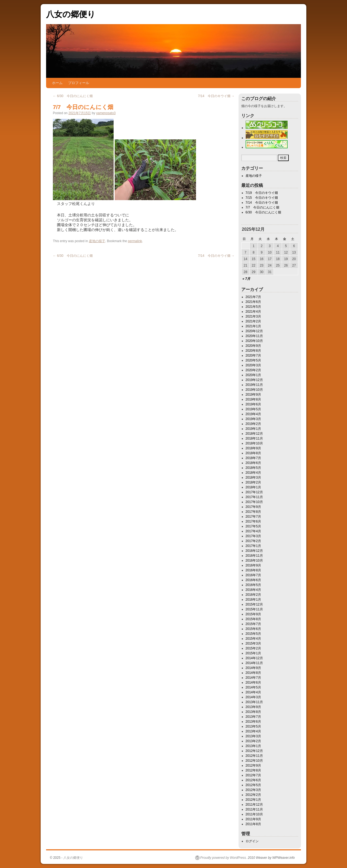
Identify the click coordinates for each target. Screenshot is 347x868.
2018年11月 (254, 438)
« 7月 (247, 279)
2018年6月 (253, 463)
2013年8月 (253, 712)
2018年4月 (253, 473)
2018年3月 (253, 478)
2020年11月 (254, 336)
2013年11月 (254, 702)
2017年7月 (253, 517)
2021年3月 (253, 316)
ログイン (252, 841)
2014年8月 (253, 673)
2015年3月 (253, 643)
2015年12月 (254, 604)
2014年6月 (253, 683)
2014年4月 (253, 692)
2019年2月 (253, 424)
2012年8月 (253, 770)
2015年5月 (253, 634)
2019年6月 (253, 404)
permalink (135, 241)
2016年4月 (253, 590)
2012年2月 (253, 795)
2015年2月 (253, 648)
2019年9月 (253, 395)
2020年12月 (254, 331)
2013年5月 (253, 726)
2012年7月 (253, 775)
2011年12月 (254, 805)
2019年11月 (254, 385)
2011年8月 (253, 824)
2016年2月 (253, 595)
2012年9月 (253, 765)
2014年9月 (253, 668)
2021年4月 (253, 312)
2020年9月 (253, 346)
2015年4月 (253, 639)
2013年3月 (253, 736)
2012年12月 (254, 751)
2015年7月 (253, 624)
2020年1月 (253, 375)
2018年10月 (254, 443)
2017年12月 (254, 492)
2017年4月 (253, 531)
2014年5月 (253, 687)
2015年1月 (253, 653)
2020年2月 (253, 370)
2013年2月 (253, 741)
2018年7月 (253, 458)
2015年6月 (253, 629)
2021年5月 (253, 307)
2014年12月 (254, 658)
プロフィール (79, 83)
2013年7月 (253, 717)
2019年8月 (253, 399)
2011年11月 (254, 809)
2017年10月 (254, 502)
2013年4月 (253, 731)
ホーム (57, 83)
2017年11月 (254, 497)
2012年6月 (253, 780)
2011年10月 (254, 814)
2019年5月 (253, 409)
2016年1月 (253, 600)
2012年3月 (253, 790)
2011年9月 (253, 819)
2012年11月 (254, 756)
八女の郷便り (71, 14)
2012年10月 (254, 761)
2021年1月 (253, 326)
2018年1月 (253, 487)
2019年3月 (253, 419)
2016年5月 (253, 585)
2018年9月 (253, 448)
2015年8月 (253, 619)
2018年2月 (253, 482)
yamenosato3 (106, 113)
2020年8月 (253, 351)
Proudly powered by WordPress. (224, 858)
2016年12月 (254, 551)
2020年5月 (253, 360)
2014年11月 (254, 663)
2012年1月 (253, 800)
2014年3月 (253, 697)
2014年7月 (253, 678)
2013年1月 (253, 746)
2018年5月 (253, 468)
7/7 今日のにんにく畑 (263, 207)
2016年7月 (253, 575)
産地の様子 (97, 241)
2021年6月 (253, 302)
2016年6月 (253, 580)
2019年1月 (253, 429)
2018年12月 (254, 434)
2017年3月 (253, 536)
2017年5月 (253, 526)
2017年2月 (253, 541)
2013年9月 (253, 707)
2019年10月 (254, 390)
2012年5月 (253, 785)
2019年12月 (254, 380)
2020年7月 (253, 355)
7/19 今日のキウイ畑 (262, 193)
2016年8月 (253, 570)
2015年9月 (253, 614)
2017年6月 (253, 521)
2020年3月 (253, 365)
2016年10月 (254, 560)
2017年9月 (253, 507)
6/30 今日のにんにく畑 (73, 96)
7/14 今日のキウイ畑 (216, 96)
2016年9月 (253, 565)
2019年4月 (253, 414)
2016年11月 (254, 556)
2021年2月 (253, 321)
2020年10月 (254, 341)
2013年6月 (253, 722)
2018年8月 (253, 453)
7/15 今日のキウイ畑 (262, 198)
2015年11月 (254, 609)
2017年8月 (253, 512)
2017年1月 (253, 546)
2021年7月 (253, 297)
